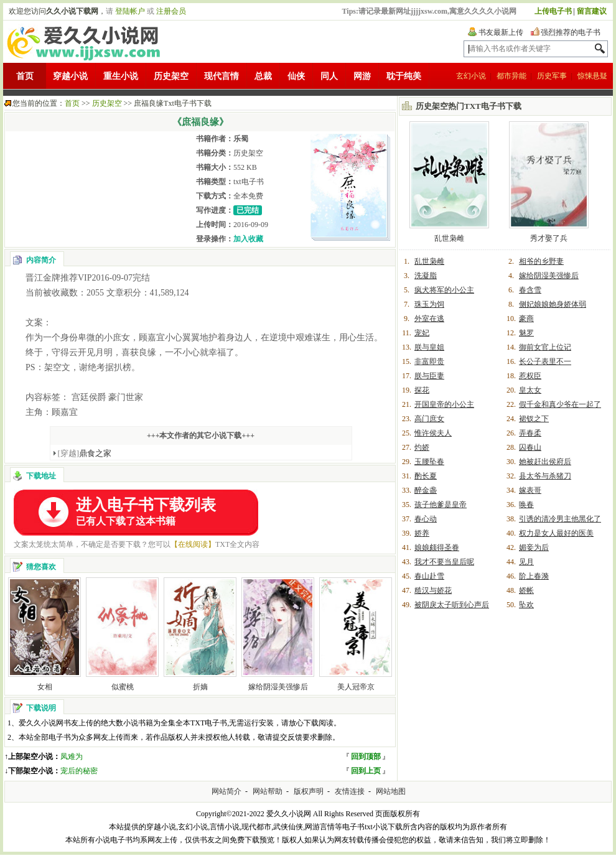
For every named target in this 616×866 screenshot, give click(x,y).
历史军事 (552, 76)
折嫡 (200, 687)
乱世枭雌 (449, 238)
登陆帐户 (130, 11)
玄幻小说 (471, 76)
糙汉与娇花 (433, 590)
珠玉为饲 (429, 304)
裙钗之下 (534, 419)
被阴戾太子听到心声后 (452, 605)
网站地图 (391, 791)
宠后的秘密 (79, 771)
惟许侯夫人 (433, 433)
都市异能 (511, 76)
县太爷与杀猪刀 (545, 476)
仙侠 (296, 76)
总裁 (263, 76)
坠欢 (526, 605)
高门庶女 (429, 419)
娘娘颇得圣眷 (437, 547)
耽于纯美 (404, 76)
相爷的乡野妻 (541, 261)
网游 (362, 76)
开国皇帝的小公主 (444, 404)
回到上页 (366, 771)
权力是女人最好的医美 (556, 533)
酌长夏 (426, 476)
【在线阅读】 (193, 544)
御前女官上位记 (545, 347)
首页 (25, 76)
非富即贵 (429, 361)
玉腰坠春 (429, 462)
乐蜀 (241, 139)
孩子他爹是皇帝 (441, 505)
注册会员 (171, 11)
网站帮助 (268, 791)
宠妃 (422, 333)
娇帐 (526, 590)
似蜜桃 (123, 687)
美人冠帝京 (356, 687)
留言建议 (592, 11)
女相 (45, 687)
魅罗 (526, 333)
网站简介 (226, 791)
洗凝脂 (426, 276)
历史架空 (171, 76)
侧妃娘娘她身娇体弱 (553, 304)
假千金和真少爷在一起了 (560, 404)
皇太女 (530, 390)
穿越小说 (70, 76)
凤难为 (72, 757)
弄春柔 (530, 433)
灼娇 (422, 447)
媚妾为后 (534, 547)
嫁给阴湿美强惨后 (278, 687)
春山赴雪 (429, 576)
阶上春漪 (534, 576)
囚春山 (530, 447)
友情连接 (350, 791)
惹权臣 (530, 376)
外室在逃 (429, 319)
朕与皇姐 (429, 347)
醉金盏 (426, 490)
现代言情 (222, 76)
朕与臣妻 (429, 376)
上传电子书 (553, 11)
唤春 (526, 505)
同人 (329, 76)
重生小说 (121, 76)
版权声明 (309, 791)
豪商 (526, 319)
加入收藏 (248, 239)
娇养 (422, 533)
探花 (422, 390)
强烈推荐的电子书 (571, 32)
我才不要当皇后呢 (444, 562)
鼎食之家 (85, 453)
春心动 (426, 519)
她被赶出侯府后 (545, 462)
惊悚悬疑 (592, 76)
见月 (526, 562)
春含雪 (530, 290)
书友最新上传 (501, 32)
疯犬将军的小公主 (444, 290)
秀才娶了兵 (549, 238)
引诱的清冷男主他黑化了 (560, 519)
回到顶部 (366, 757)
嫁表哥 (530, 490)
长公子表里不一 (545, 361)
